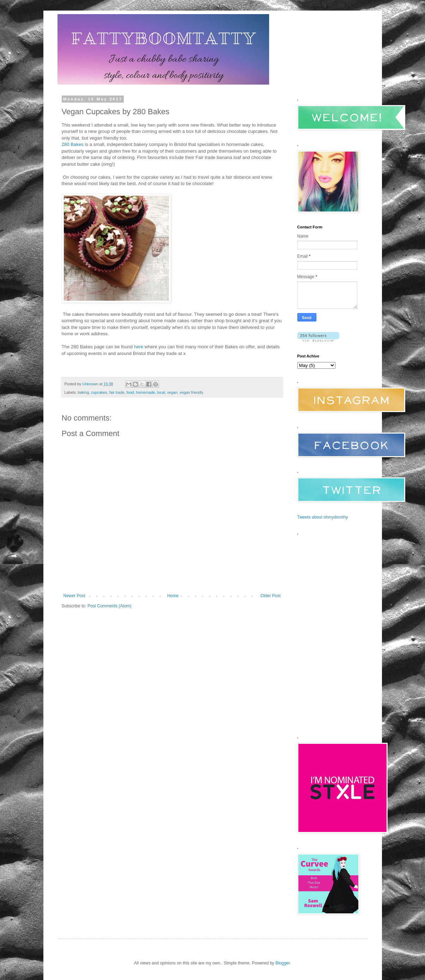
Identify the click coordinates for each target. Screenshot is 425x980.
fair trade (117, 392)
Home (173, 596)
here (139, 347)
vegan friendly (191, 392)
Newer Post (74, 596)
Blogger (283, 963)
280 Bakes (73, 144)
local (161, 392)
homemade (145, 392)
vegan (172, 392)
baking (83, 392)
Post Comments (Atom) (110, 606)
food (130, 392)
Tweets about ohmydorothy (323, 517)
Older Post (271, 596)
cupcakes (99, 392)
